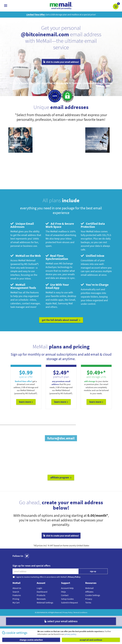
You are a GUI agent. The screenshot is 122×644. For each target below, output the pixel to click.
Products (41, 595)
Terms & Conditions (80, 612)
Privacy (89, 599)
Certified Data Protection (93, 225)
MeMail (43, 612)
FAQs (63, 592)
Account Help (67, 588)
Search (16, 592)
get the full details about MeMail (61, 320)
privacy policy (70, 634)
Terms (88, 603)
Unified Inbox (93, 256)
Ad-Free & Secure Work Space (60, 225)
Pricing (16, 599)
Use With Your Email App (57, 286)
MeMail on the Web (26, 256)
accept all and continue (91, 640)
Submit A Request (69, 603)
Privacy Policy (68, 612)
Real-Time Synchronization (57, 257)
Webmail (89, 588)
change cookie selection (31, 640)
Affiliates (89, 592)
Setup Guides (67, 599)
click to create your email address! (61, 62)
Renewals (41, 599)
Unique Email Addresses (22, 225)
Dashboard (42, 592)
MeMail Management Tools (23, 286)
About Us (17, 588)
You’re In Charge (95, 285)
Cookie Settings (93, 595)
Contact (65, 595)
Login (39, 588)
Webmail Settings (45, 603)
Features (17, 595)
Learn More (26, 402)
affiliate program (61, 477)
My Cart (16, 603)
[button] (116, 6)
